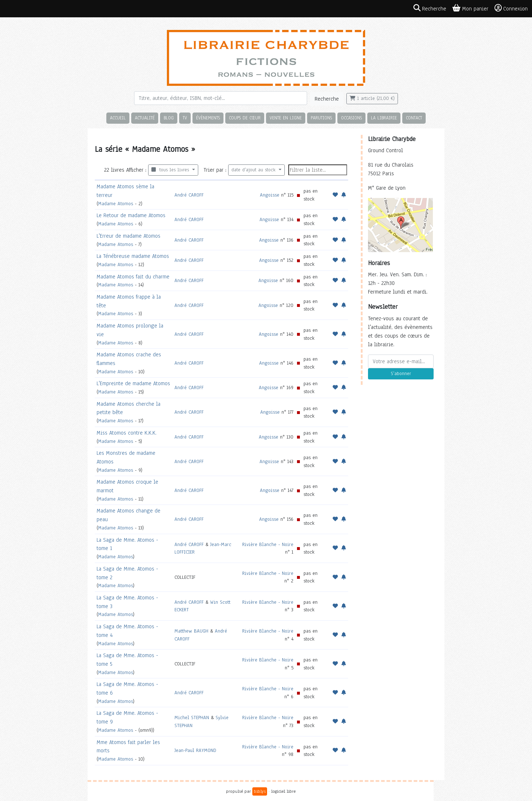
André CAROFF (189, 195)
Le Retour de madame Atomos (131, 215)
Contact (414, 118)
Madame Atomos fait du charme (133, 277)
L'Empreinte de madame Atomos (133, 383)
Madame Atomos (116, 204)
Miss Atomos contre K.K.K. (127, 433)
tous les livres (171, 170)
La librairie (384, 118)
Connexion (511, 8)
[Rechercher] (221, 98)
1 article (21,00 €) (372, 98)
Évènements (208, 118)
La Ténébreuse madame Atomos (133, 256)
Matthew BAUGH (191, 631)
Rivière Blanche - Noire (268, 544)
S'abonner (401, 374)
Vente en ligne (286, 118)
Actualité (145, 118)
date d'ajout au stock (254, 170)
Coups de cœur (245, 118)
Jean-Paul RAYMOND (195, 750)
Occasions (351, 118)
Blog (169, 118)
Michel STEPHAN (192, 718)
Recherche (327, 99)
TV (185, 118)
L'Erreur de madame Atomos (128, 236)
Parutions (321, 118)
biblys (260, 791)
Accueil (118, 118)
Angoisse (270, 195)
